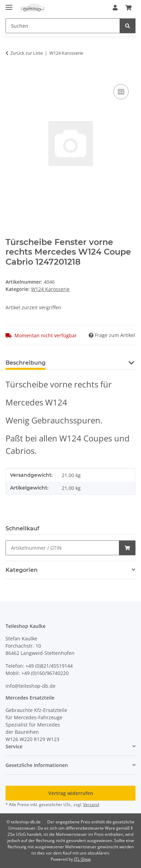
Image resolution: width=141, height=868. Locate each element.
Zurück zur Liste (27, 53)
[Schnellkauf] (62, 548)
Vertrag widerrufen (71, 793)
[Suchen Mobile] (63, 26)
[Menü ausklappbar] (9, 4)
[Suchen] (128, 26)
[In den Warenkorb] (11, 75)
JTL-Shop (82, 859)
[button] (115, 8)
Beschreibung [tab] (26, 363)
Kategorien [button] (22, 570)
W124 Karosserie (50, 289)
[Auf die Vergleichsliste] (121, 92)
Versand (91, 805)
